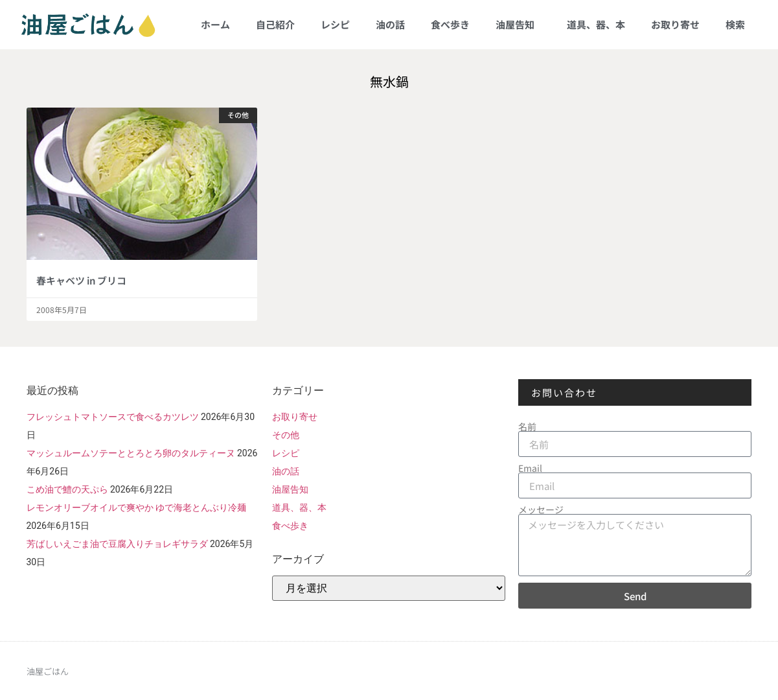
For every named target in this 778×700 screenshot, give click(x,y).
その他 (286, 435)
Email (530, 468)
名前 (527, 426)
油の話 (390, 24)
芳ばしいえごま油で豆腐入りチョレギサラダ (117, 544)
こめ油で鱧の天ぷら (67, 489)
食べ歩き (450, 24)
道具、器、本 (596, 24)
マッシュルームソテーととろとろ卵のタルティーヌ (131, 453)
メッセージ (541, 509)
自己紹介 (275, 24)
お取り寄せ (675, 24)
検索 (735, 24)
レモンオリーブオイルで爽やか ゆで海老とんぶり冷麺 (136, 507)
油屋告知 (518, 24)
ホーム (215, 24)
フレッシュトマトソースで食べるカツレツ (113, 417)
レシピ (335, 24)
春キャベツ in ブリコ (81, 280)
